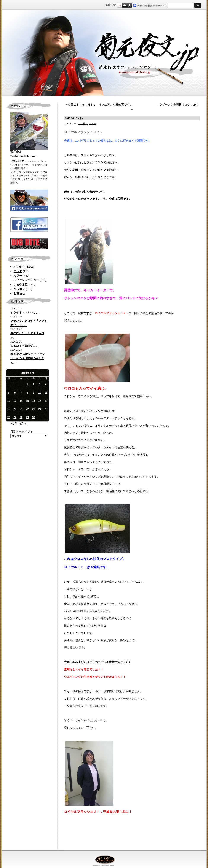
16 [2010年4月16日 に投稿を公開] (33, 401)
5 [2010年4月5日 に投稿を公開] (9, 393)
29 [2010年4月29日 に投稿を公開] (27, 417)
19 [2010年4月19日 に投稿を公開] (9, 409)
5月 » (23, 424)
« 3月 (14, 424)
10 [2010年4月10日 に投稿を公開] (40, 393)
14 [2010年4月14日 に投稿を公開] (21, 401)
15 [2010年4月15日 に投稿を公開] (27, 401)
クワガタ (19, 289)
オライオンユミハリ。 (24, 313)
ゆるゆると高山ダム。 (24, 346)
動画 (16, 294)
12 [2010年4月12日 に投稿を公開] (9, 401)
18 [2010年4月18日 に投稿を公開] (46, 401)
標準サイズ (119, 5)
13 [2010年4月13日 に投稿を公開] (15, 401)
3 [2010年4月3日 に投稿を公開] (40, 384)
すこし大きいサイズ (124, 5)
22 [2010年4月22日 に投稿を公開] (27, 409)
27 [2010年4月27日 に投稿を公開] (15, 417)
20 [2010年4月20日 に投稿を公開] (15, 409)
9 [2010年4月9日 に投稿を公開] (34, 393)
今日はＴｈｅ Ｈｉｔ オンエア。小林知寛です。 (100, 105)
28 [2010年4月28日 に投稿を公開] (21, 417)
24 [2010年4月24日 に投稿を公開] (40, 409)
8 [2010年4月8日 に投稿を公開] (27, 393)
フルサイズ (129, 5)
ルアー (18, 276)
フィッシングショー (26, 280)
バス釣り (19, 267)
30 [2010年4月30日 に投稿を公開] (33, 417)
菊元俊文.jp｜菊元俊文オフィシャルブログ (104, 53)
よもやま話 (21, 284)
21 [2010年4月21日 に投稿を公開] (21, 409)
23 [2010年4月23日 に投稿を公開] (33, 409)
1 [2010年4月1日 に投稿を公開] (27, 384)
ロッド (18, 271)
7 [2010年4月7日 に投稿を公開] (21, 393)
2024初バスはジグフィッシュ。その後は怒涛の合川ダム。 (28, 358)
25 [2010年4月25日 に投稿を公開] (46, 409)
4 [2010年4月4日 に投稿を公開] (46, 384)
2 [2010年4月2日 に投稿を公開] (34, 384)
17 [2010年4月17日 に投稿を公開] (40, 401)
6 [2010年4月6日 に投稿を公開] (15, 393)
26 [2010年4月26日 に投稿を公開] (9, 417)
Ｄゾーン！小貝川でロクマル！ (179, 105)
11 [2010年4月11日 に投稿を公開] (46, 393)
